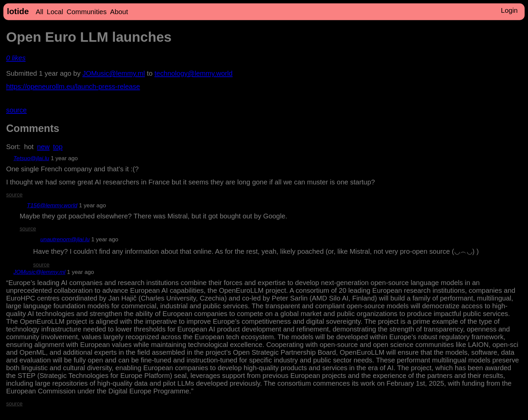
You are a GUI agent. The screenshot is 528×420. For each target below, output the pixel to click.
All (40, 12)
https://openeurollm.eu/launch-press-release (73, 86)
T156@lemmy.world (52, 205)
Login (509, 10)
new (43, 147)
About (119, 12)
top (58, 147)
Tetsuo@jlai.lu (31, 158)
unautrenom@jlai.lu (65, 239)
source (16, 110)
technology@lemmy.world (194, 73)
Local (55, 12)
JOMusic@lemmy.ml (114, 73)
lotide (18, 11)
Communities (87, 12)
